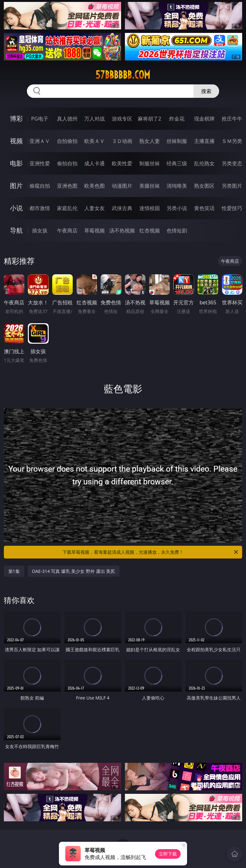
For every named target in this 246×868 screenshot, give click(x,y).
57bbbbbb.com (123, 75)
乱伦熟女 (204, 163)
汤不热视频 (122, 231)
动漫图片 (122, 186)
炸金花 (177, 119)
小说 (16, 208)
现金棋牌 (204, 119)
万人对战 (94, 119)
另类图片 (232, 186)
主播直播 (204, 141)
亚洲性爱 (40, 163)
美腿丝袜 (150, 186)
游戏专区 (122, 119)
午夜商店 (67, 231)
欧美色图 (94, 186)
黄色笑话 (204, 208)
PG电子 (40, 119)
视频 (16, 141)
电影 (16, 163)
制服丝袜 (150, 163)
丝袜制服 (177, 141)
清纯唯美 (177, 186)
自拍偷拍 (67, 141)
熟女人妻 (150, 141)
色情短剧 (177, 231)
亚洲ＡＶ (40, 141)
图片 (16, 186)
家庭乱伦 (67, 208)
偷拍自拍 (67, 163)
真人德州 (67, 119)
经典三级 (177, 163)
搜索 (206, 91)
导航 (16, 230)
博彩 (16, 118)
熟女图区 (204, 186)
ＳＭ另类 (232, 141)
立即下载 (168, 854)
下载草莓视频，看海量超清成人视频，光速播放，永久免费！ (151, 552)
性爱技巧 (232, 208)
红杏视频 (150, 231)
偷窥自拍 (40, 186)
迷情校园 (150, 208)
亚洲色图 (67, 186)
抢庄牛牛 (232, 119)
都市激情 (40, 208)
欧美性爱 (122, 163)
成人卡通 (94, 163)
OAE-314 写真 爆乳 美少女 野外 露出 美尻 (74, 571)
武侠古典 (122, 208)
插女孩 (40, 231)
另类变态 (232, 163)
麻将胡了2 (149, 119)
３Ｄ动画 (122, 141)
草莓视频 (94, 231)
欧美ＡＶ (94, 141)
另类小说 (177, 208)
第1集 (14, 571)
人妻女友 (94, 208)
